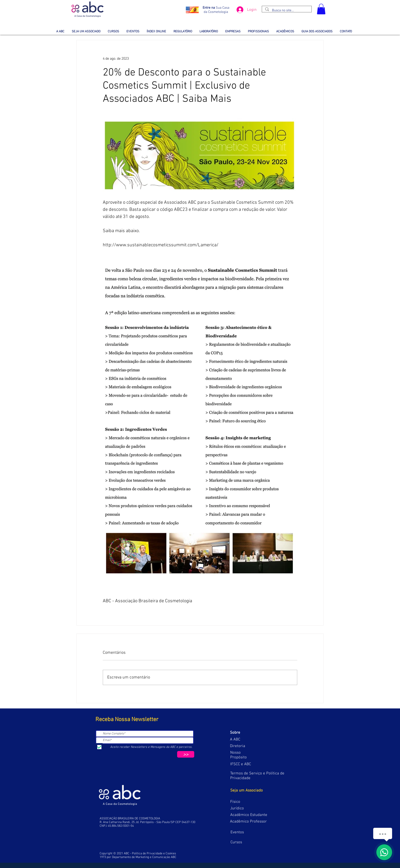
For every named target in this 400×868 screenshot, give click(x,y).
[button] (321, 9)
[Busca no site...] (286, 11)
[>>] (186, 754)
